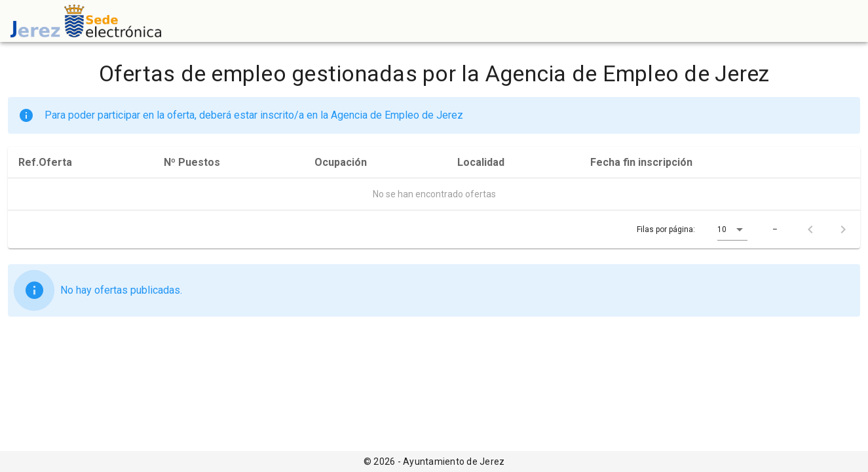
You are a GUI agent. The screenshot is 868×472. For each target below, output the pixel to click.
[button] (732, 229)
